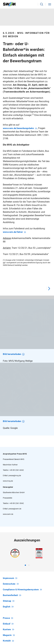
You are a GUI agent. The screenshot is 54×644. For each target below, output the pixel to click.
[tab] (25, 498)
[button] (42, 4)
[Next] (49, 288)
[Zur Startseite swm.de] (9, 4)
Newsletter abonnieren (27, 612)
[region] (27, 329)
